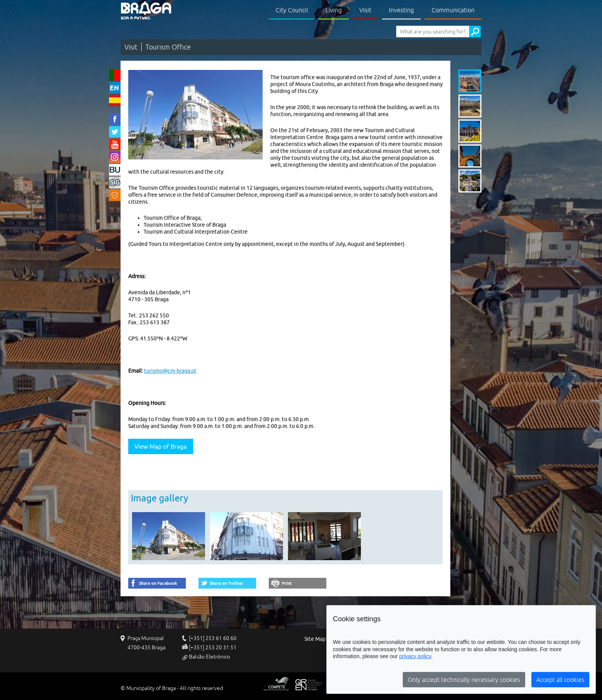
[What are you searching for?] (433, 32)
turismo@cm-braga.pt (170, 371)
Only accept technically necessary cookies (464, 680)
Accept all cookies (560, 680)
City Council (292, 10)
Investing (401, 10)
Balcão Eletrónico (209, 657)
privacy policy (415, 656)
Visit (365, 10)
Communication (453, 10)
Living (334, 10)
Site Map (315, 639)
